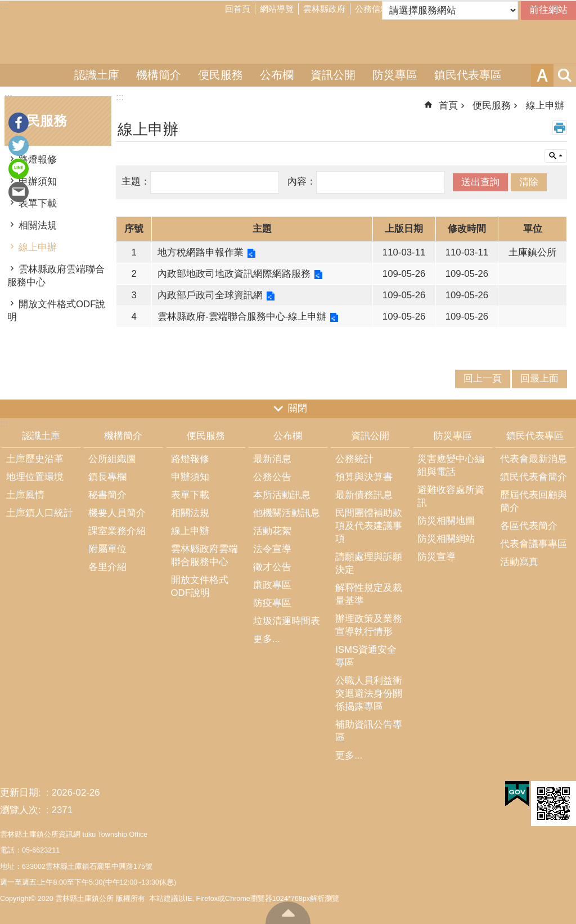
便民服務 (220, 75)
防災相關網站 (446, 539)
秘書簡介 (107, 495)
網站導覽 (277, 9)
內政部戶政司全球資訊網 (210, 295)
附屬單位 (107, 549)
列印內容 (560, 128)
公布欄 (277, 75)
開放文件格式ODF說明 (56, 311)
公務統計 (354, 459)
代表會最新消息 (534, 459)
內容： (302, 181)
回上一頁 (483, 378)
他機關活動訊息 (287, 513)
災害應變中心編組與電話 (451, 465)
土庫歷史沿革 (35, 459)
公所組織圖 (112, 459)
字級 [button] (542, 75)
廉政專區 (272, 585)
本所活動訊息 (282, 495)
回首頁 (238, 9)
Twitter (19, 146)
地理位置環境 (35, 477)
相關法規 (38, 225)
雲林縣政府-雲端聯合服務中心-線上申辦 (242, 317)
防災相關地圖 (446, 521)
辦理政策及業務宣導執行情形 (369, 625)
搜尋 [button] (565, 75)
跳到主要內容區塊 (6, 6)
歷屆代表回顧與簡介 (534, 501)
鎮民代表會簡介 (534, 477)
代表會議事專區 (534, 544)
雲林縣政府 (324, 9)
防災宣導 (436, 557)
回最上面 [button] (539, 378)
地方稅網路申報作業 (201, 252)
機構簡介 (159, 75)
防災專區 (395, 75)
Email (19, 192)
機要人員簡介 (117, 513)
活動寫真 (519, 562)
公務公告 (272, 477)
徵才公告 (272, 567)
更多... (267, 639)
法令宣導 (272, 549)
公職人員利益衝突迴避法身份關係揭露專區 (369, 694)
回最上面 (288, 913)
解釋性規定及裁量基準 (369, 594)
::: (4, 6)
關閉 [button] (298, 408)
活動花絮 (272, 531)
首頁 (448, 106)
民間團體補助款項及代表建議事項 (369, 526)
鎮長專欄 (107, 477)
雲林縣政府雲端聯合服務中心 (56, 276)
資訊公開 (333, 75)
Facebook (19, 123)
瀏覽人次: (22, 810)
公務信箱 (372, 9)
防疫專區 (272, 603)
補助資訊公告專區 (369, 731)
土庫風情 (25, 495)
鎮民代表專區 (468, 75)
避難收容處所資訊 (451, 496)
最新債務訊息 (364, 495)
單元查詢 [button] (556, 156)
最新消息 (272, 459)
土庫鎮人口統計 (40, 513)
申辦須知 (38, 181)
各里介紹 (107, 567)
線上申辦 (38, 247)
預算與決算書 (364, 477)
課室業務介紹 (117, 531)
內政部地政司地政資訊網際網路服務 (234, 274)
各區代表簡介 (529, 526)
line (19, 169)
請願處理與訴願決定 (369, 563)
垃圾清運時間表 (287, 621)
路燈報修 (38, 160)
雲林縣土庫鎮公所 (288, 41)
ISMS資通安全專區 (366, 656)
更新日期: (22, 793)
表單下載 (38, 203)
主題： (136, 181)
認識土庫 (97, 75)
